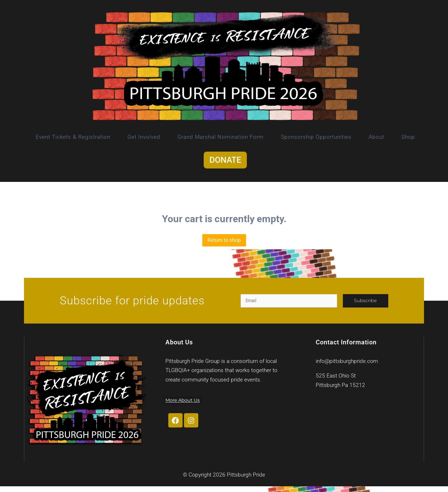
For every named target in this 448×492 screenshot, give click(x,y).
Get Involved (144, 137)
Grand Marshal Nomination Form (221, 137)
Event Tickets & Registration (73, 137)
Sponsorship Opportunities (316, 137)
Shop (408, 137)
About (376, 137)
